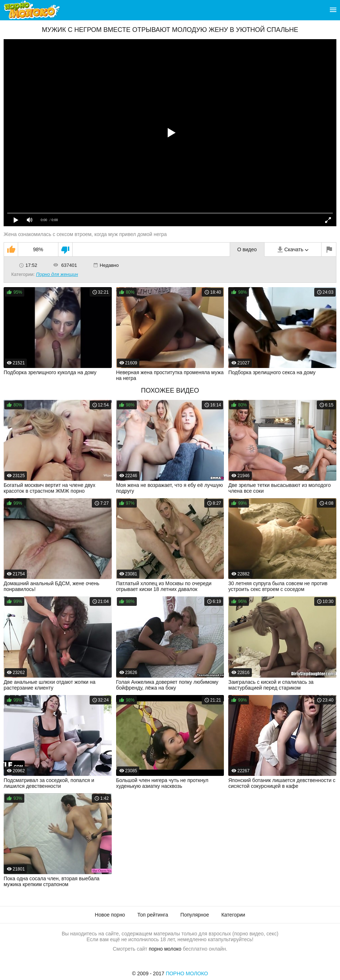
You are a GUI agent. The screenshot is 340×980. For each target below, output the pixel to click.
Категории (233, 915)
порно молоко (165, 949)
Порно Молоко (187, 973)
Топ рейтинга (153, 915)
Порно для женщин (57, 274)
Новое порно (110, 915)
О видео (247, 249)
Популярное (195, 915)
